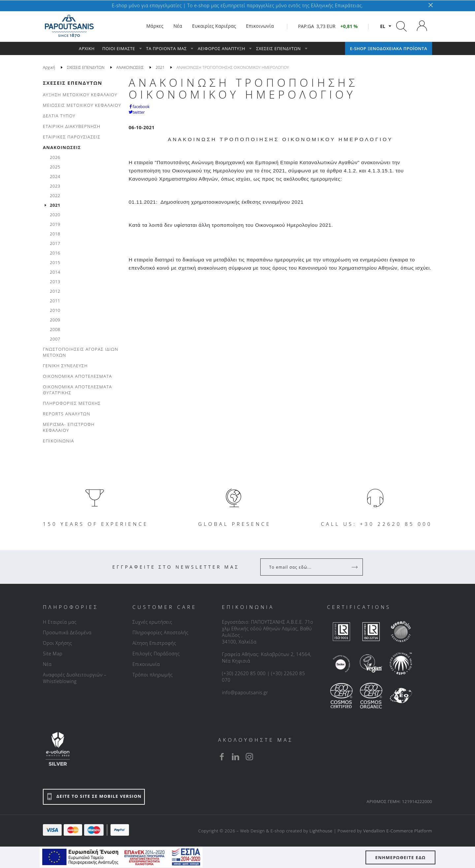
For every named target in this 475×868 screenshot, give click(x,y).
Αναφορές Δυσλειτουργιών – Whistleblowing (75, 678)
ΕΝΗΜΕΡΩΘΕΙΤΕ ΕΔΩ (401, 857)
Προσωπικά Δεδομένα (67, 632)
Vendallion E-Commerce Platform (398, 831)
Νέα (47, 664)
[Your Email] (307, 567)
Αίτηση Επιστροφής (154, 643)
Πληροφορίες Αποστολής (160, 632)
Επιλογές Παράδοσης (156, 654)
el (383, 26)
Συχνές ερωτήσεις (152, 622)
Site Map (53, 654)
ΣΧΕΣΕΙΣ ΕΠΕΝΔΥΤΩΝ (73, 83)
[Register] (355, 567)
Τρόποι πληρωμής (152, 675)
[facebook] (222, 757)
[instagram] (249, 757)
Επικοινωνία (146, 664)
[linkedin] (236, 757)
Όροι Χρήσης (58, 643)
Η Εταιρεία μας (60, 622)
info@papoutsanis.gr (245, 692)
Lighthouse (321, 831)
